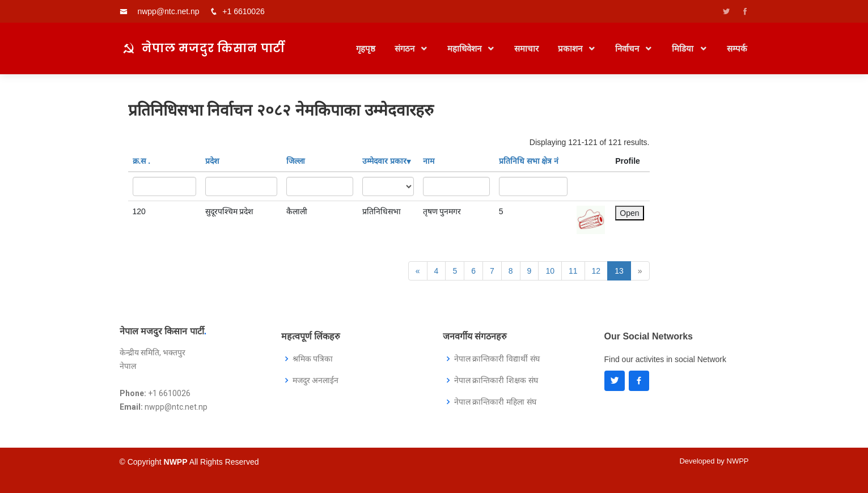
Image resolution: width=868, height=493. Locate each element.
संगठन (406, 48)
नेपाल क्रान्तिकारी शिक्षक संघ (496, 380)
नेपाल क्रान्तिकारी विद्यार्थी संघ (497, 359)
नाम (429, 161)
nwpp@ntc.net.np (168, 11)
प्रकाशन (571, 48)
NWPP (738, 461)
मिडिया (684, 48)
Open (629, 213)
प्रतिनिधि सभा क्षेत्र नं (529, 161)
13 (619, 271)
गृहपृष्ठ (366, 48)
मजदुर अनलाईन (316, 380)
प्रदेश (212, 161)
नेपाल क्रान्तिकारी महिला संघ (496, 402)
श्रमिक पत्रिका (313, 359)
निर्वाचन (628, 48)
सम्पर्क (737, 48)
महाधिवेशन (465, 48)
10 (550, 271)
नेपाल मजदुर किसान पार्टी (213, 48)
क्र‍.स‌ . (142, 161)
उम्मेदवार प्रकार (387, 161)
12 (596, 271)
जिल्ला (296, 161)
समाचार (526, 48)
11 (573, 271)
